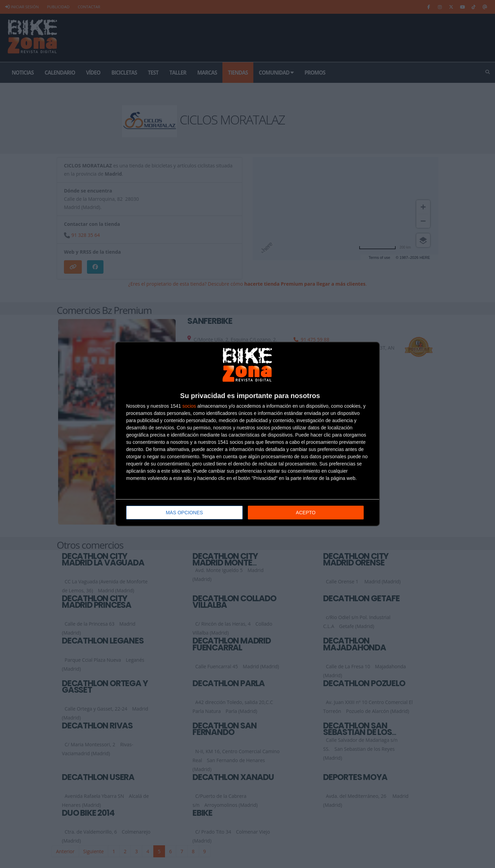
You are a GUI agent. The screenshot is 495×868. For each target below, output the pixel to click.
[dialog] (247, 434)
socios (189, 406)
